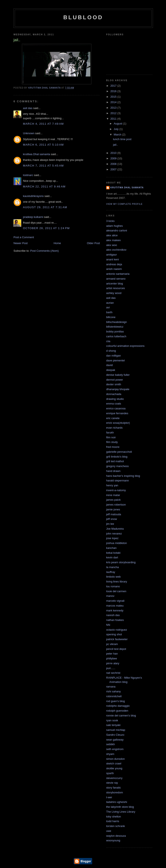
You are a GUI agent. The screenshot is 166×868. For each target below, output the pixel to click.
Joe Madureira (115, 529)
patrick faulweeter (117, 639)
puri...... (111, 668)
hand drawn (113, 471)
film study (112, 442)
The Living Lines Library (121, 812)
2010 (114, 153)
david (109, 365)
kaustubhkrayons (33, 196)
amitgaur (112, 255)
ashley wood (114, 293)
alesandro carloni (117, 230)
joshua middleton (116, 543)
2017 (114, 86)
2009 (114, 158)
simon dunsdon (115, 759)
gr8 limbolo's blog (117, 457)
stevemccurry (114, 778)
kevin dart (112, 557)
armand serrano (116, 279)
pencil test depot (116, 649)
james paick (113, 500)
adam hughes (114, 226)
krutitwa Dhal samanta (37, 154)
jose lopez (112, 538)
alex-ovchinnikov (116, 250)
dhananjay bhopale (118, 389)
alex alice (112, 235)
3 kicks (110, 221)
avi (108, 307)
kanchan (111, 548)
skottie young (114, 768)
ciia (108, 341)
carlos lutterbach (116, 336)
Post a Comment (24, 237)
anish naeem (114, 269)
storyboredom (114, 792)
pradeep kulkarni (33, 217)
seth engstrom (115, 749)
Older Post (93, 243)
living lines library (117, 582)
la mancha (112, 567)
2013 (114, 108)
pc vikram (112, 644)
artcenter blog (115, 284)
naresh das (113, 615)
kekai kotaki (113, 553)
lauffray (111, 572)
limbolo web (113, 577)
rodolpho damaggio (118, 706)
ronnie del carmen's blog (121, 716)
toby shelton (114, 817)
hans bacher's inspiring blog (123, 476)
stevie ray (112, 783)
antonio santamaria (118, 274)
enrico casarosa (116, 408)
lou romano (113, 586)
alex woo (112, 245)
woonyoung (113, 840)
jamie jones (113, 509)
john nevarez (114, 534)
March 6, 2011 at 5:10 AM (43, 145)
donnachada (114, 394)
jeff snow (112, 519)
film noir (111, 437)
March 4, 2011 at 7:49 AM (43, 124)
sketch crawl (114, 763)
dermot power (114, 380)
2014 (114, 102)
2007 (114, 169)
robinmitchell (114, 696)
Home (57, 243)
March (118, 135)
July (117, 129)
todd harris (113, 821)
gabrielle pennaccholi (119, 452)
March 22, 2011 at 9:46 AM (44, 187)
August (118, 124)
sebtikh (110, 744)
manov (110, 596)
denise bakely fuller (118, 375)
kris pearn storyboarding (121, 562)
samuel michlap (116, 730)
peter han (112, 654)
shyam (110, 754)
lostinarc (28, 175)
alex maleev (113, 240)
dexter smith (114, 384)
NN (108, 625)
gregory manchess (117, 466)
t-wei (109, 797)
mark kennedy (115, 610)
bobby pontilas (115, 331)
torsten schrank (116, 826)
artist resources (116, 288)
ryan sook (112, 720)
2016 (114, 91)
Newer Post (21, 243)
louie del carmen (116, 591)
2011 (114, 119)
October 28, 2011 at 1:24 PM (46, 228)
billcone (111, 317)
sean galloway (115, 740)
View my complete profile (124, 204)
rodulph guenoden (117, 711)
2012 (114, 113)
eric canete (113, 418)
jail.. (115, 145)
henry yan (112, 485)
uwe (109, 831)
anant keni (112, 259)
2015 (114, 97)
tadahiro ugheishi (117, 802)
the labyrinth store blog (120, 807)
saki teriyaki (113, 725)
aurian (110, 303)
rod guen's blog (116, 701)
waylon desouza (116, 836)
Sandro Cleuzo (115, 735)
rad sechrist (113, 673)
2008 (114, 164)
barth (109, 312)
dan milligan (113, 356)
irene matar (113, 495)
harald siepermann (118, 480)
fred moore (113, 447)
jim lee (110, 524)
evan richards (114, 428)
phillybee (112, 658)
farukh (110, 433)
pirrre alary (113, 663)
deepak (111, 370)
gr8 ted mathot (115, 461)
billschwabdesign (116, 322)
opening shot (114, 634)
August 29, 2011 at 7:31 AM (45, 207)
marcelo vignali (115, 601)
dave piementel (115, 360)
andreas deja (114, 264)
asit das (28, 108)
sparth (110, 773)
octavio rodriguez (117, 630)
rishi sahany (113, 691)
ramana (111, 687)
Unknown (29, 133)
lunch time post (122, 139)
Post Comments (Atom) (45, 251)
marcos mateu (115, 606)
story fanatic (114, 788)
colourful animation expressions (125, 346)
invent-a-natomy (116, 490)
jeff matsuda (114, 514)
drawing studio (115, 399)
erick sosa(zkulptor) (118, 423)
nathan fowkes (115, 620)
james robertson (116, 505)
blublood (83, 17)
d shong (111, 351)
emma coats (114, 404)
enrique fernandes (117, 413)
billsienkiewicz (115, 327)
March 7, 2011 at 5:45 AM (43, 166)
